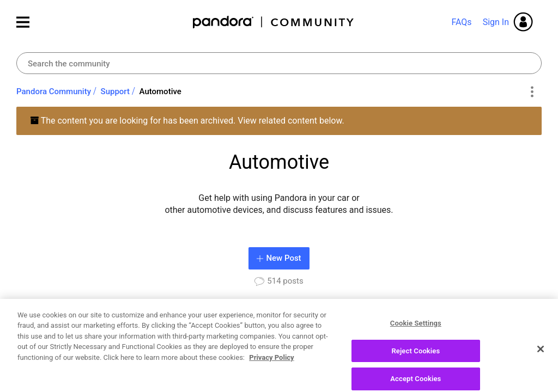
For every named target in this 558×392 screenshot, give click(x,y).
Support (115, 91)
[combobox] (279, 63)
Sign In (496, 22)
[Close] (541, 376)
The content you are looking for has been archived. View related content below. (187, 121)
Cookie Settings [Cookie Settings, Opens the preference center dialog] (416, 350)
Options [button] (532, 92)
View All (527, 316)
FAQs (461, 22)
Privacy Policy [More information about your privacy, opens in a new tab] (271, 384)
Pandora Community (274, 22)
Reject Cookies (416, 378)
